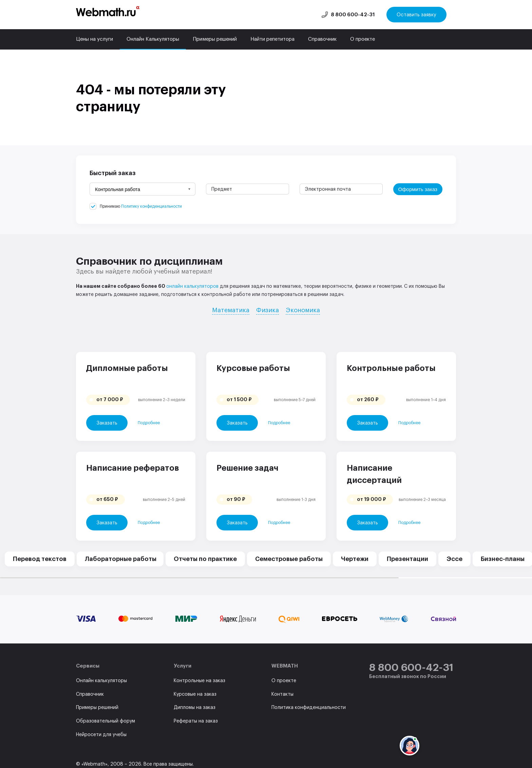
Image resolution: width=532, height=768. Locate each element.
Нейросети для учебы (101, 735)
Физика (268, 310)
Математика (231, 310)
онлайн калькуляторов (192, 286)
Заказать (107, 423)
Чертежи (355, 559)
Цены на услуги (94, 39)
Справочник (322, 39)
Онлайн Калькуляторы (153, 39)
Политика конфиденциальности (309, 708)
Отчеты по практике (205, 559)
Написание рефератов (132, 468)
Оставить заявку (416, 15)
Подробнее (149, 423)
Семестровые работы (289, 559)
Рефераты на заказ (196, 721)
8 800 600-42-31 (353, 15)
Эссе (454, 559)
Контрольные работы (391, 368)
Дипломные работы (127, 368)
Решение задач (248, 468)
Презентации (407, 559)
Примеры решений (215, 39)
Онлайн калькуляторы (101, 681)
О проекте (363, 39)
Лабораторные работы (121, 559)
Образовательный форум (106, 721)
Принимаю (141, 206)
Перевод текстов (40, 559)
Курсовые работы (253, 368)
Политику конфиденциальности (151, 206)
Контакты (282, 694)
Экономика (303, 310)
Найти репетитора (272, 39)
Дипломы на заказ (195, 708)
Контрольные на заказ (199, 681)
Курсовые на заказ (195, 694)
